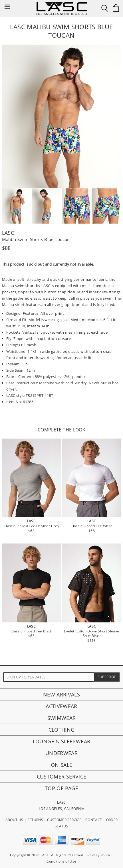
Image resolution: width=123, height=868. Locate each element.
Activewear (61, 706)
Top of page (61, 788)
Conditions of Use (61, 861)
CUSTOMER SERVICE (64, 820)
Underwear (61, 753)
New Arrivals (61, 694)
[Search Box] (105, 8)
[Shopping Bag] (116, 8)
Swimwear (62, 718)
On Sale (62, 765)
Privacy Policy (99, 855)
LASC (8, 233)
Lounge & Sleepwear (61, 741)
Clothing (62, 730)
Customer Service (62, 777)
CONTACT (94, 820)
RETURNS (35, 820)
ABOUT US (14, 820)
